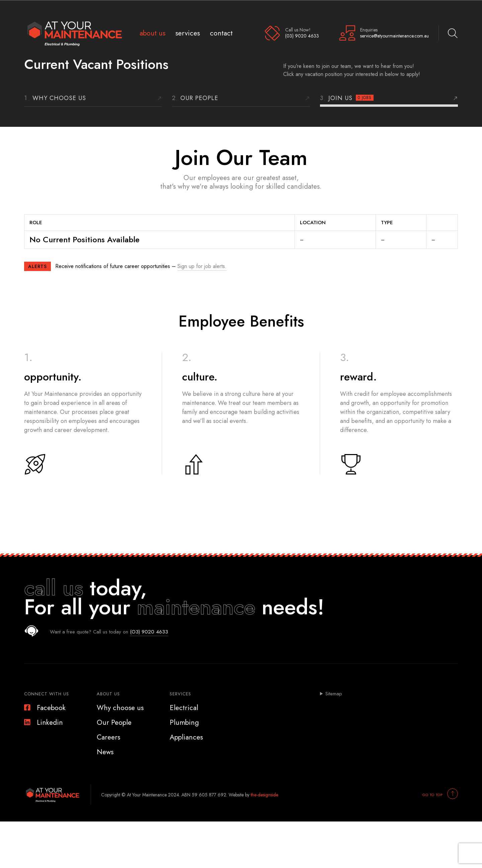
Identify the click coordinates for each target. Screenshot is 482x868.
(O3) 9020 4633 (149, 632)
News (105, 752)
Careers (108, 737)
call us (54, 588)
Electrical (184, 708)
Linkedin (44, 722)
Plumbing (184, 722)
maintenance (196, 607)
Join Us (351, 98)
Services (188, 33)
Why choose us (59, 98)
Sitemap (334, 694)
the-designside (264, 795)
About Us (152, 33)
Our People (199, 98)
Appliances (186, 737)
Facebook (45, 708)
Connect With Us (47, 694)
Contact (221, 33)
